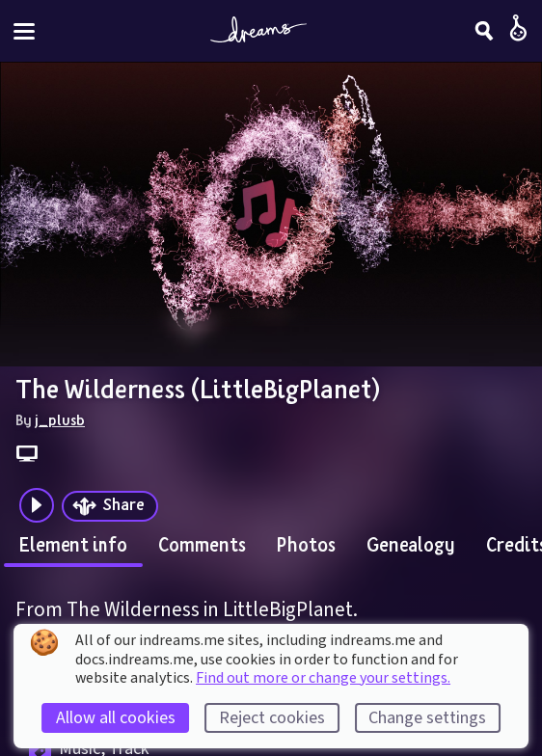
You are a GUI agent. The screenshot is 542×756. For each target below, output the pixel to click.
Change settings (427, 718)
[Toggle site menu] (24, 31)
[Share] (110, 507)
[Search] (484, 31)
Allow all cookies (116, 718)
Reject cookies (272, 718)
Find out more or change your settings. (323, 678)
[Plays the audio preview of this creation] (37, 505)
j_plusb (60, 419)
